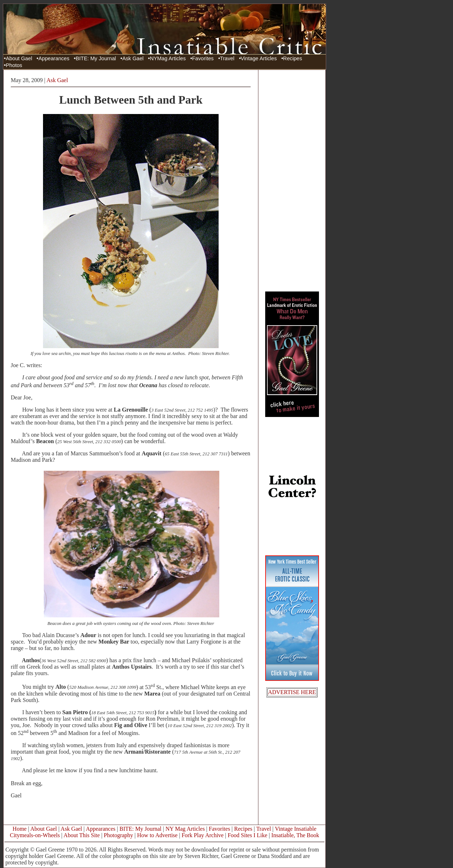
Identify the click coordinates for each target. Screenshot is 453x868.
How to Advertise (158, 835)
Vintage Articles (259, 58)
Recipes (293, 58)
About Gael (19, 58)
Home (20, 829)
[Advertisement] (292, 180)
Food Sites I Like (247, 835)
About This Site (82, 835)
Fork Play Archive (203, 835)
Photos (14, 65)
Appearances (54, 58)
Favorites (203, 58)
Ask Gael (133, 58)
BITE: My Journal (96, 58)
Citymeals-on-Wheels (35, 835)
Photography (119, 835)
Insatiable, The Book (295, 835)
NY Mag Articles (185, 829)
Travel (227, 58)
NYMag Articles (168, 58)
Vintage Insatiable (296, 829)
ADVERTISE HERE (292, 692)
